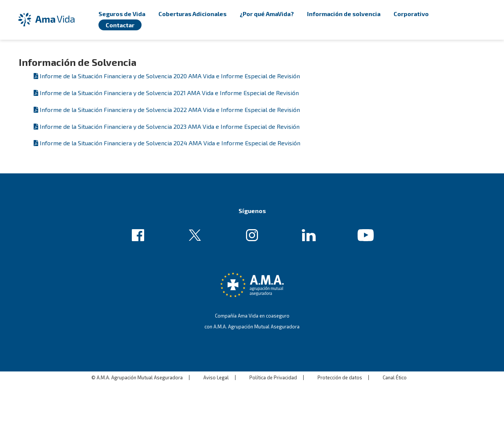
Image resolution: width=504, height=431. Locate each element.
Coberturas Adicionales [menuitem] (192, 14)
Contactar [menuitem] (120, 25)
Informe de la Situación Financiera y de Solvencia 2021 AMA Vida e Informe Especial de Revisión (169, 93)
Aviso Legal (216, 377)
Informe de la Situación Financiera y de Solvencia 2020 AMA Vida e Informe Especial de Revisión (170, 76)
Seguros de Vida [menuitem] (122, 14)
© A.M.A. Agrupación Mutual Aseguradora (137, 377)
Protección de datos (340, 377)
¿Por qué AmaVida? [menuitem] (267, 14)
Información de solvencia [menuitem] (344, 14)
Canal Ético (395, 377)
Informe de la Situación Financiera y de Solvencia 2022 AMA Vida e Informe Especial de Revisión (170, 110)
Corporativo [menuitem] (411, 14)
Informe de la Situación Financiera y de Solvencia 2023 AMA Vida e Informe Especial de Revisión (170, 126)
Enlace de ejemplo (140, 236)
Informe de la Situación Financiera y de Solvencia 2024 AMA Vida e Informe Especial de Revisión (170, 143)
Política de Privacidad (273, 377)
